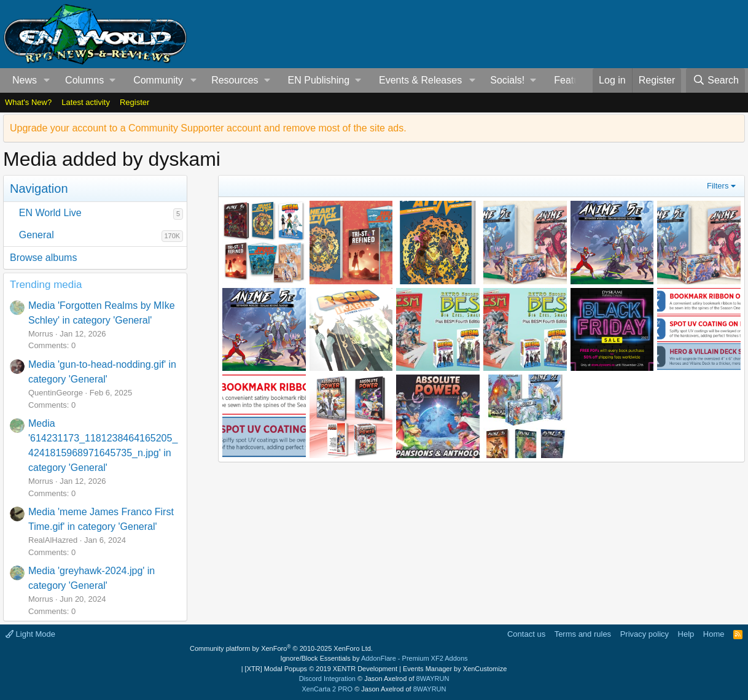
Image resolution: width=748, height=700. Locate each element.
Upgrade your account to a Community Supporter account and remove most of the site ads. (208, 128)
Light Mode (30, 634)
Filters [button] (718, 186)
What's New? (28, 102)
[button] (47, 80)
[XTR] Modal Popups (321, 669)
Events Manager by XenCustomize (455, 669)
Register (134, 102)
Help (686, 634)
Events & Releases (420, 80)
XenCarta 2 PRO (328, 689)
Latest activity (86, 102)
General (37, 235)
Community (158, 80)
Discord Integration (327, 679)
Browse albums (43, 258)
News (25, 80)
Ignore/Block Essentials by (374, 658)
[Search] (715, 80)
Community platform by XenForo (281, 648)
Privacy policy (645, 634)
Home (714, 634)
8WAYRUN (433, 679)
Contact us (526, 634)
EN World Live (50, 213)
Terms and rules (583, 634)
